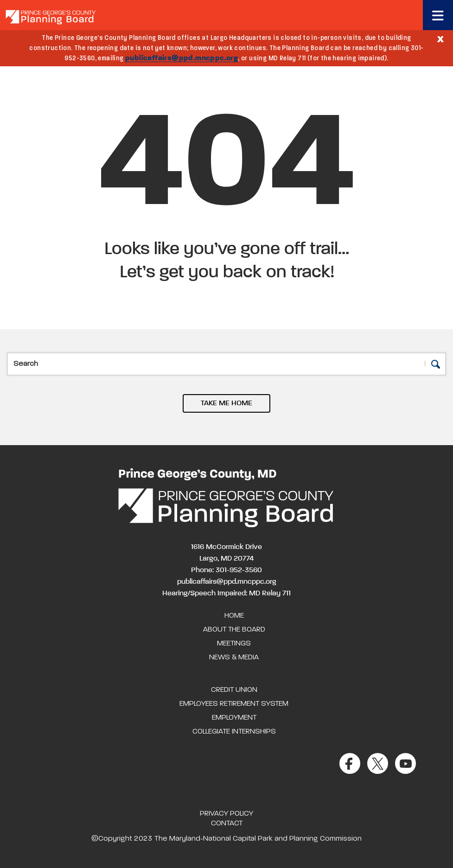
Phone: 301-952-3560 (226, 570)
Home (234, 616)
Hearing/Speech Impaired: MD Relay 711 (226, 594)
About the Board (234, 630)
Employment (234, 718)
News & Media (234, 657)
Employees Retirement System (234, 704)
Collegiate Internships (234, 732)
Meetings (234, 644)
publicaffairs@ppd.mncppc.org (182, 58)
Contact (227, 823)
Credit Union (234, 690)
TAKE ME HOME (226, 403)
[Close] (440, 38)
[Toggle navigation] (438, 15)
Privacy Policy (226, 814)
